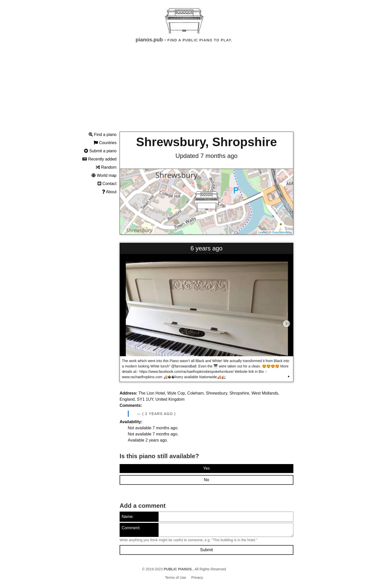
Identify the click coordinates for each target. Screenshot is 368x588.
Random (106, 167)
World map (104, 175)
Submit (206, 550)
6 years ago (206, 248)
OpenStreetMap (282, 232)
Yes (206, 468)
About (109, 192)
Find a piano (103, 135)
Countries (105, 143)
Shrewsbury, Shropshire (206, 142)
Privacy (197, 578)
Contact (107, 184)
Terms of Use (176, 578)
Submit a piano (100, 151)
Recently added (99, 159)
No (206, 480)
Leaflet (263, 232)
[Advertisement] (184, 92)
